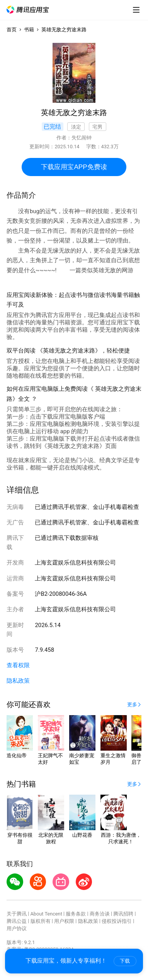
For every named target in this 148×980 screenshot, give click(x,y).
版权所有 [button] (41, 921)
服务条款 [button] (76, 914)
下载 (125, 961)
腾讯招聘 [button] (123, 914)
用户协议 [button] (17, 928)
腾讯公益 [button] (17, 921)
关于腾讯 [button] (17, 914)
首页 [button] (12, 30)
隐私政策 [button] (18, 681)
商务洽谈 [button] (100, 914)
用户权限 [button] (64, 921)
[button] (28, 10)
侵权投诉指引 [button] (117, 921)
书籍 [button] (29, 30)
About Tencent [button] (46, 914)
